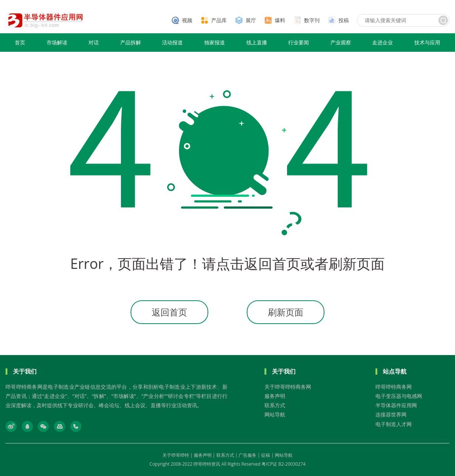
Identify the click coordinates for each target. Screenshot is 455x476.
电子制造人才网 (394, 424)
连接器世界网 (391, 414)
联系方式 (275, 405)
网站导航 (275, 414)
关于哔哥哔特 (176, 455)
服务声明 (275, 396)
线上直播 (257, 42)
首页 (20, 42)
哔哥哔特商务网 (394, 387)
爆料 (280, 20)
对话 (94, 42)
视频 (187, 20)
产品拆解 (131, 42)
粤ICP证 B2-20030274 (284, 464)
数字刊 (312, 20)
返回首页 (169, 312)
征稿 (266, 455)
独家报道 (215, 42)
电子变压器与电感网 (399, 396)
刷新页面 (286, 312)
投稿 (344, 20)
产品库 (219, 20)
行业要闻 (299, 42)
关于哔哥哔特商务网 (288, 387)
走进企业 (382, 42)
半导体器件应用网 (396, 405)
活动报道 (172, 42)
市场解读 (57, 42)
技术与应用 (427, 42)
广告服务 (247, 455)
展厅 (251, 20)
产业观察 (341, 42)
